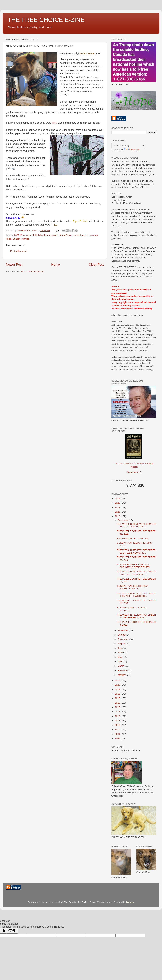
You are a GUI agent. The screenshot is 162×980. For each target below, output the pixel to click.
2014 (118, 712)
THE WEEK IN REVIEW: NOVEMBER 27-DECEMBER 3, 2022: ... (136, 616)
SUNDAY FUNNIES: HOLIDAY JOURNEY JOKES (133, 587)
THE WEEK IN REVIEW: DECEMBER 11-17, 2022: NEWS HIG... (136, 573)
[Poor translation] (12, 931)
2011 (118, 725)
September (124, 639)
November (123, 630)
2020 (118, 685)
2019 (118, 689)
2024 (118, 507)
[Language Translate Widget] (128, 146)
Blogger (130, 902)
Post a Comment (19, 251)
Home (56, 265)
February (123, 670)
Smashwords (134, 472)
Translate (132, 150)
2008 (118, 738)
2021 (118, 680)
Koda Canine (66, 235)
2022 (17, 235)
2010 (118, 729)
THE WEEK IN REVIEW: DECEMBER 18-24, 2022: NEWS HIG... (136, 551)
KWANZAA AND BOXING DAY (133, 538)
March (121, 666)
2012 (118, 721)
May (120, 657)
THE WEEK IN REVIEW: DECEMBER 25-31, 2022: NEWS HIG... (136, 525)
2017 (118, 698)
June (120, 653)
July (120, 648)
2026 (118, 498)
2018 (118, 694)
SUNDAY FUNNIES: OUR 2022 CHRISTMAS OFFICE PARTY (134, 566)
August (122, 644)
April (120, 661)
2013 (118, 716)
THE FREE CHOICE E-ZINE (46, 20)
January (122, 675)
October (122, 635)
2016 (118, 703)
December (123, 520)
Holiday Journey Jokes (47, 235)
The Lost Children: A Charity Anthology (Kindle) (134, 462)
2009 (118, 734)
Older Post (96, 265)
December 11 (27, 235)
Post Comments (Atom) (32, 271)
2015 (118, 707)
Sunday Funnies (21, 239)
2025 (118, 503)
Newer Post (14, 265)
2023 (118, 512)
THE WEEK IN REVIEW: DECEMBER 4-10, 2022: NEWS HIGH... (136, 595)
